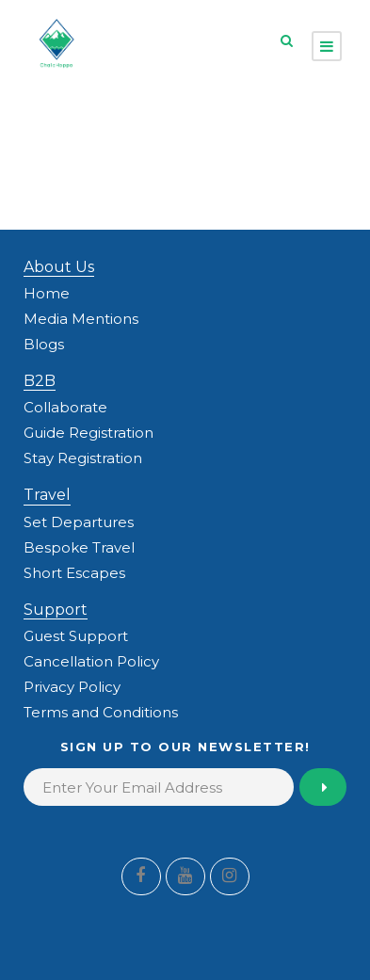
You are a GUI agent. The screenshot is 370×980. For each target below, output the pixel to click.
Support (56, 610)
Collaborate (65, 407)
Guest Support (76, 636)
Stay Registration (83, 458)
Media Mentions (81, 319)
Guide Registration (88, 433)
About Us (59, 267)
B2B (40, 381)
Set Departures (79, 522)
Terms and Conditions (101, 712)
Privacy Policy (72, 687)
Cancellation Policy (91, 661)
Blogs (44, 344)
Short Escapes (74, 573)
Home (47, 293)
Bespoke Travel (79, 547)
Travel (47, 495)
